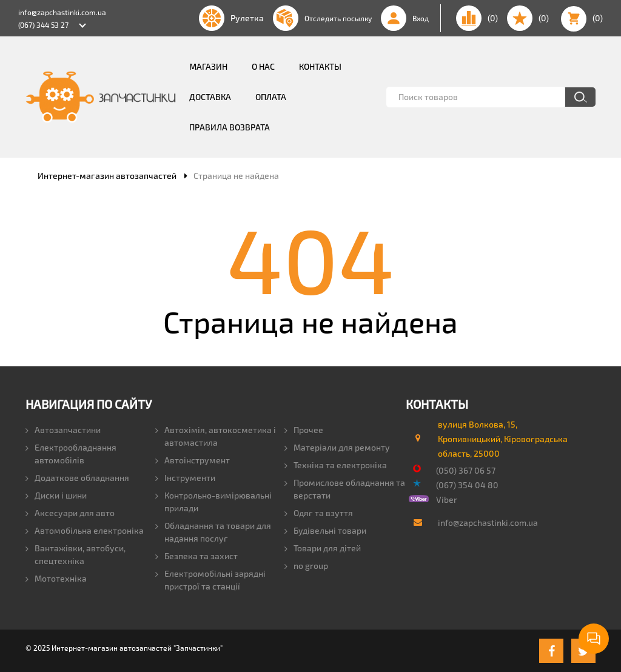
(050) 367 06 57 (466, 470)
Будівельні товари (325, 530)
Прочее (304, 430)
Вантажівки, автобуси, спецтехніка (76, 554)
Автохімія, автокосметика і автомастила (216, 436)
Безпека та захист (196, 556)
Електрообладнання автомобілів (71, 454)
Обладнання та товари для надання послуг (213, 532)
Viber (447, 499)
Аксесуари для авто (70, 513)
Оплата (271, 97)
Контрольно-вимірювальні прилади (213, 502)
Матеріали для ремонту (337, 447)
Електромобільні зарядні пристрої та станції (210, 580)
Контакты (320, 66)
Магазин (208, 66)
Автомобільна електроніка (85, 530)
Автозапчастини (63, 430)
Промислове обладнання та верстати (345, 489)
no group (306, 566)
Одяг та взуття (319, 513)
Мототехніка (56, 578)
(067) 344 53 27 (43, 25)
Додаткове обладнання (77, 478)
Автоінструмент (193, 460)
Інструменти (185, 478)
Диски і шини (56, 495)
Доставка (210, 97)
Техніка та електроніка (336, 465)
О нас (263, 66)
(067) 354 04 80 (467, 485)
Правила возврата (230, 127)
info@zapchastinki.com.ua (62, 12)
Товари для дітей (323, 548)
